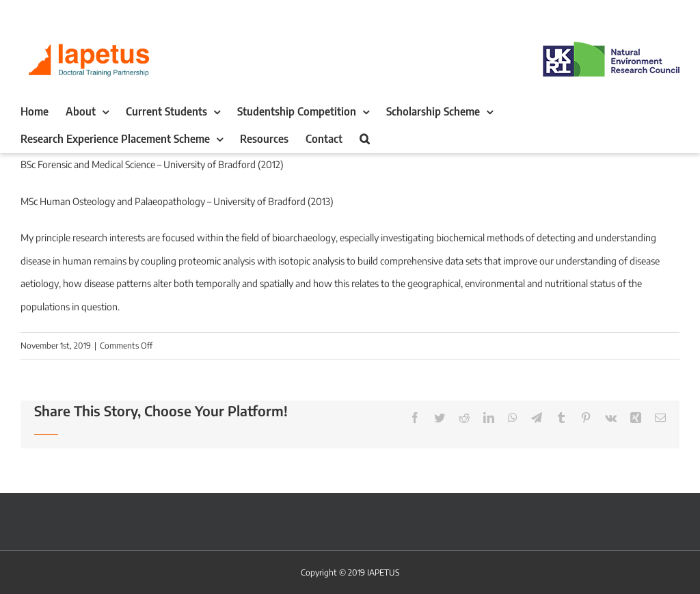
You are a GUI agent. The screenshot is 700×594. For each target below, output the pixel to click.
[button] (365, 139)
